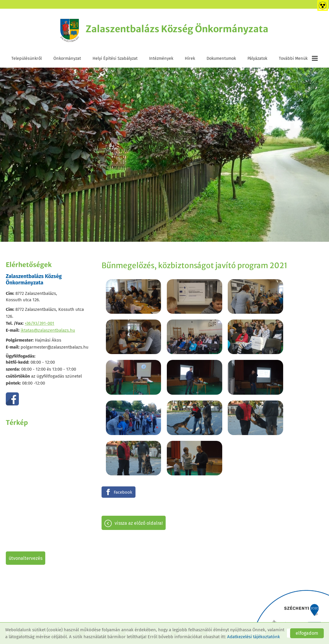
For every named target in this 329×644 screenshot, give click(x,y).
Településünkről (27, 59)
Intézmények (161, 59)
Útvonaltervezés (26, 559)
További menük (298, 59)
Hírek (190, 59)
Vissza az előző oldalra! (139, 466)
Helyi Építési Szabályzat (115, 59)
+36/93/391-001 (39, 324)
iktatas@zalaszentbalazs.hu (48, 331)
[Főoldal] (68, 30)
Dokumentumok (221, 59)
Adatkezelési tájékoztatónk (254, 637)
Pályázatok (257, 59)
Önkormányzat (67, 59)
